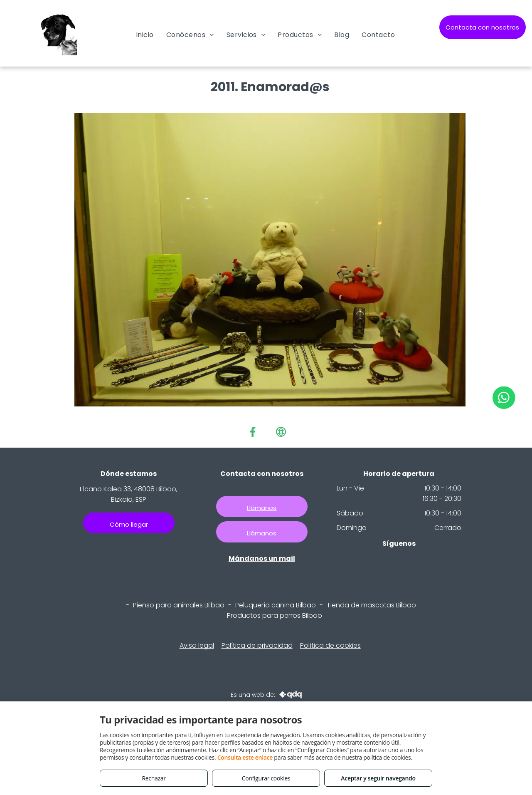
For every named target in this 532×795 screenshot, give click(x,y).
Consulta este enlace (245, 757)
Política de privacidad (257, 645)
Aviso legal (197, 645)
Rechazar (154, 778)
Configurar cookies (266, 778)
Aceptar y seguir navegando (378, 778)
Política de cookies (330, 645)
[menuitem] (145, 35)
